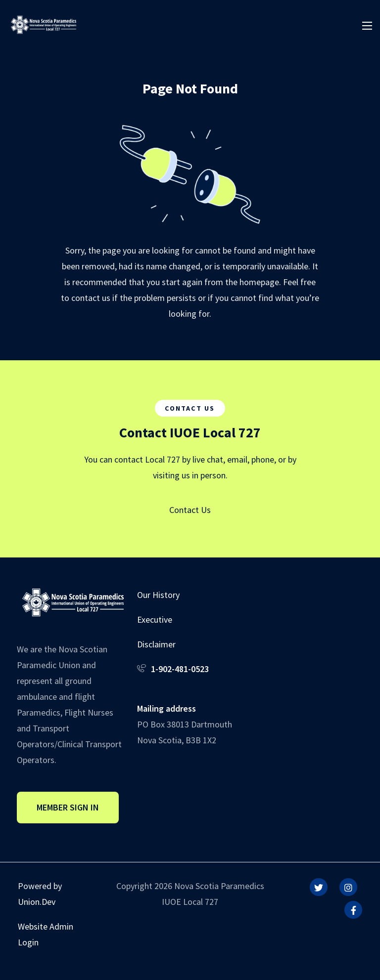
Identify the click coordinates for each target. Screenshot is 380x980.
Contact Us (190, 510)
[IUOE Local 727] (44, 23)
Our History (158, 595)
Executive (155, 619)
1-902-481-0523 (180, 669)
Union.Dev (37, 902)
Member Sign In (68, 807)
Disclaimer (156, 644)
